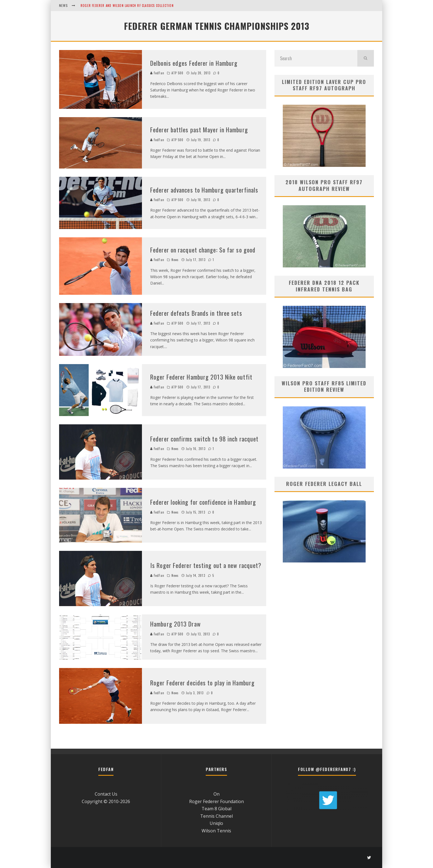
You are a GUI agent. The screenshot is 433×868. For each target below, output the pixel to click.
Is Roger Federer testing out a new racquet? (206, 565)
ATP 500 (178, 73)
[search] (366, 58)
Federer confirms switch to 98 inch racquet (204, 439)
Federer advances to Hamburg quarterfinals (204, 190)
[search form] (316, 58)
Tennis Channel (216, 816)
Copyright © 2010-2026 (106, 801)
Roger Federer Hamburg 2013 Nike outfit (201, 377)
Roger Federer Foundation (216, 801)
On (216, 794)
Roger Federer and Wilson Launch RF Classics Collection (127, 6)
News (175, 260)
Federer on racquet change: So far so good (203, 250)
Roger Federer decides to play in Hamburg (202, 683)
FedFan (157, 73)
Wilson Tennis (216, 831)
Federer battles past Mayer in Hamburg (199, 130)
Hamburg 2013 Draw (175, 624)
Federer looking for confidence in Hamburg (203, 502)
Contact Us (106, 794)
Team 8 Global (216, 809)
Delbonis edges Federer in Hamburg (194, 63)
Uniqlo (216, 823)
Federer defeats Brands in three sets (196, 313)
